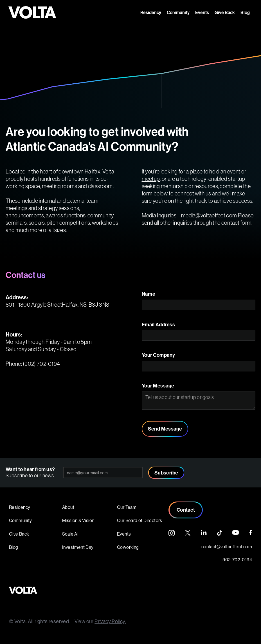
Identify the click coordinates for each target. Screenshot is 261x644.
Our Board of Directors (140, 520)
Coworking (128, 547)
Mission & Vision (78, 520)
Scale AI (70, 534)
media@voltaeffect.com (209, 215)
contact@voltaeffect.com (227, 547)
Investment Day (78, 547)
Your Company (158, 355)
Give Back (225, 12)
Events (202, 12)
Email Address (158, 325)
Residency (151, 12)
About (68, 507)
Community (178, 12)
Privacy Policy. (110, 621)
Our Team (127, 507)
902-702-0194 (237, 560)
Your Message (158, 386)
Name (149, 294)
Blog (245, 12)
